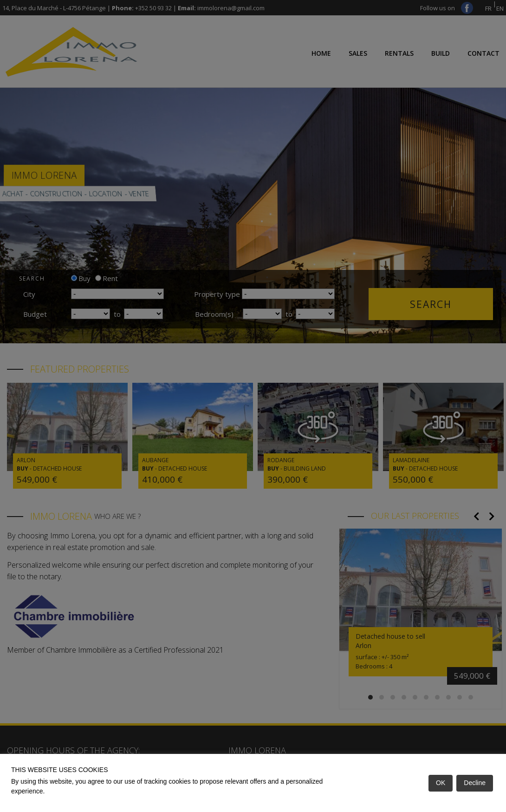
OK (441, 783)
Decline (475, 783)
